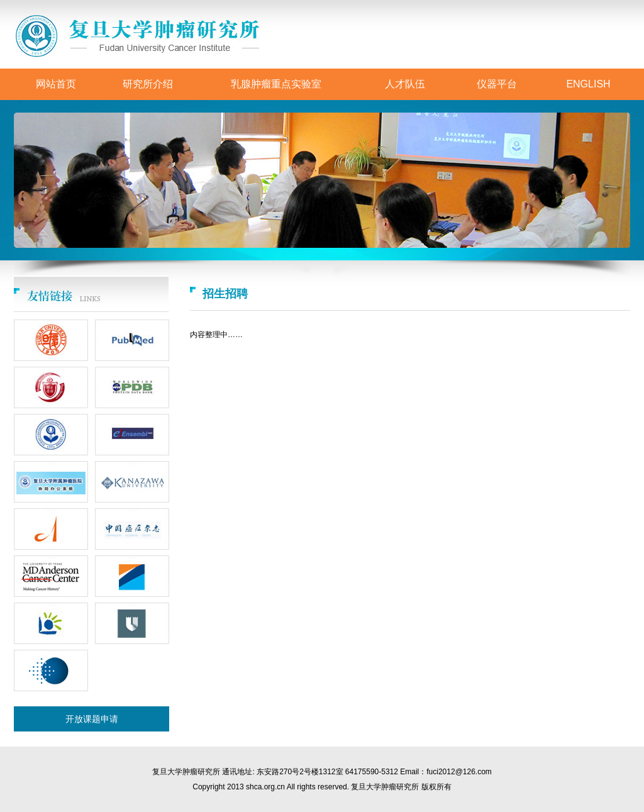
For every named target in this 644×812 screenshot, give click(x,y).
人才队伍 (405, 84)
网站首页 (56, 84)
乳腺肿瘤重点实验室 (276, 84)
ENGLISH (588, 84)
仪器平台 (497, 84)
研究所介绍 (148, 84)
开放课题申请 (92, 719)
